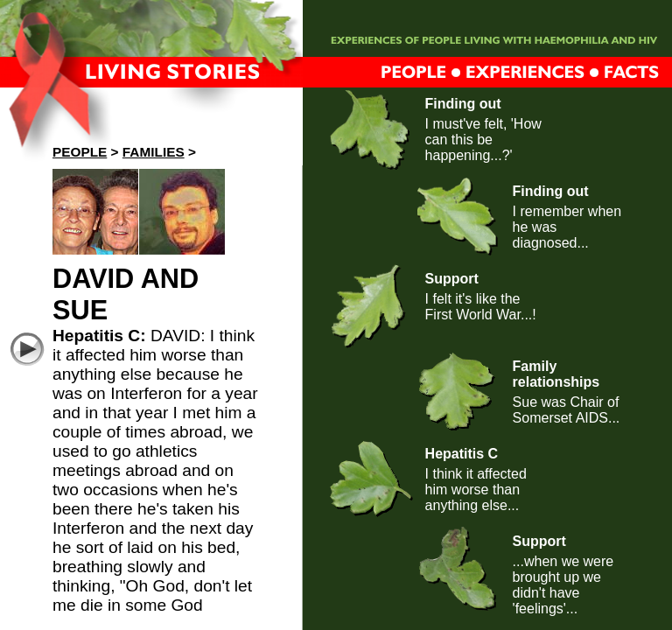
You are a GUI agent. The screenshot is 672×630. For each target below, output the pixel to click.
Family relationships (556, 374)
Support (452, 279)
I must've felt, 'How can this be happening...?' (483, 140)
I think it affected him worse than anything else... (476, 490)
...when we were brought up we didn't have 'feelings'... (563, 585)
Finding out (463, 104)
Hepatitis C (462, 454)
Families (154, 152)
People (80, 152)
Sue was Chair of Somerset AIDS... (567, 410)
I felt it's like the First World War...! (481, 307)
